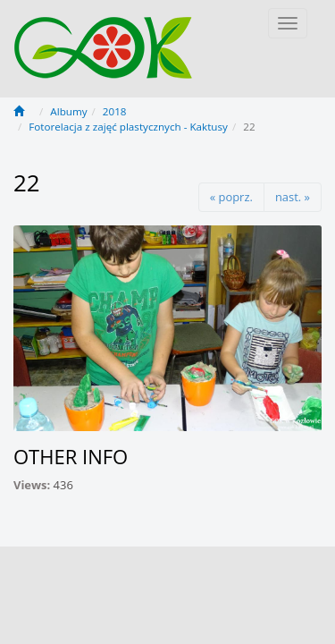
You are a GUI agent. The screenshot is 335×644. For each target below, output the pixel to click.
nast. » (293, 197)
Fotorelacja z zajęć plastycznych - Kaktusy (128, 127)
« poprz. (231, 197)
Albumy (68, 111)
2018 (115, 111)
